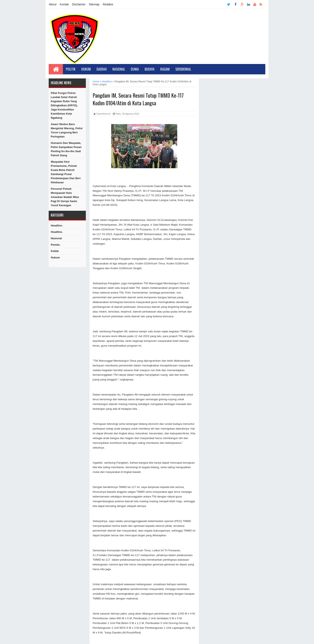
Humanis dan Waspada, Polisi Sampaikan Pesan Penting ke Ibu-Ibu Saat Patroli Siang (66, 149)
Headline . (57, 226)
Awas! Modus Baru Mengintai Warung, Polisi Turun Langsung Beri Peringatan (67, 130)
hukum (55, 257)
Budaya (150, 69)
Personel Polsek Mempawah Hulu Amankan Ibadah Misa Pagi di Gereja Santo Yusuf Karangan (65, 197)
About (53, 4)
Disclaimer (79, 4)
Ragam (165, 69)
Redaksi (108, 4)
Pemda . (56, 245)
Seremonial (183, 69)
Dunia (135, 69)
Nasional (119, 69)
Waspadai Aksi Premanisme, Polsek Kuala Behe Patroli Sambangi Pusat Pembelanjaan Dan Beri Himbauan (66, 172)
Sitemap (94, 4)
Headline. (57, 232)
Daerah (102, 69)
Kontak (64, 4)
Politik (71, 69)
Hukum (86, 69)
